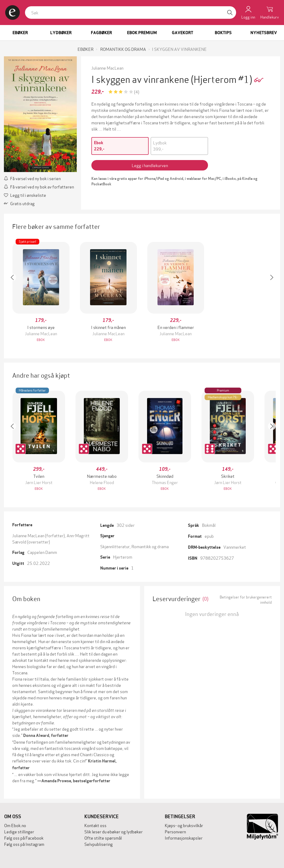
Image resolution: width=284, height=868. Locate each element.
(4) (137, 92)
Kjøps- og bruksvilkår (184, 825)
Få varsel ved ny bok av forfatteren (39, 187)
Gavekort (182, 33)
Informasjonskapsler (184, 838)
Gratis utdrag (19, 203)
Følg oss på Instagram (24, 844)
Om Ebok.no (15, 825)
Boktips (223, 33)
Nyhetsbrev (264, 33)
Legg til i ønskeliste (25, 195)
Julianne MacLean (107, 68)
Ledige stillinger (19, 831)
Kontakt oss (95, 825)
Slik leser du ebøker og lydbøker (113, 831)
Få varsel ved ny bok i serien (32, 178)
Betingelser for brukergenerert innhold (246, 600)
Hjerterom (123, 557)
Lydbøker (61, 33)
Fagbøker (101, 33)
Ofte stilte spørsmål (103, 838)
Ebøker (20, 33)
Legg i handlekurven (150, 165)
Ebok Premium (142, 33)
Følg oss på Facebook (24, 838)
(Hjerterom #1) (222, 79)
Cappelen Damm (42, 552)
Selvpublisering (99, 844)
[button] (15, 292)
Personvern (175, 831)
